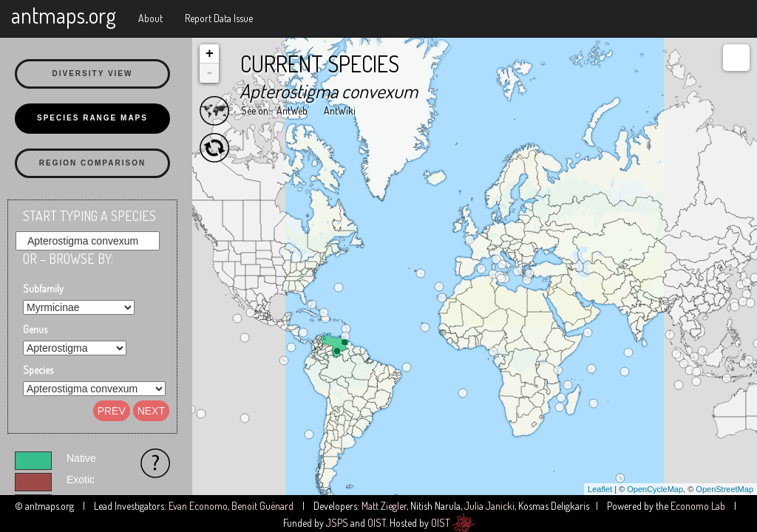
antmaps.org (64, 15)
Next (151, 411)
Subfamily (43, 289)
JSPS (337, 523)
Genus (35, 329)
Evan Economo (198, 506)
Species (38, 370)
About (150, 18)
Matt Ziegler (384, 506)
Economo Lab (698, 506)
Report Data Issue (219, 18)
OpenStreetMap (724, 489)
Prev (112, 411)
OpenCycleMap (655, 489)
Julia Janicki (489, 506)
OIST (377, 523)
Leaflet (600, 489)
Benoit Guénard (262, 506)
